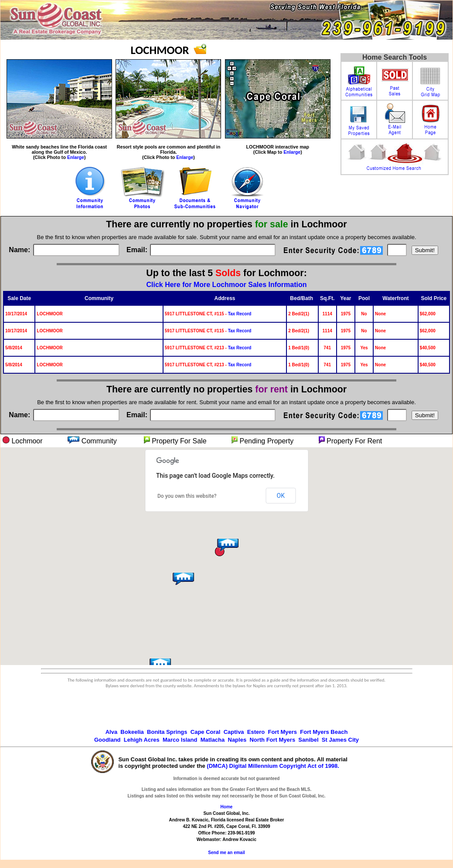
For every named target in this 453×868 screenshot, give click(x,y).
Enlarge (76, 157)
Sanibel (308, 740)
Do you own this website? (187, 496)
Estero (256, 732)
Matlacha (213, 740)
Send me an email (226, 853)
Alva (111, 732)
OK (281, 496)
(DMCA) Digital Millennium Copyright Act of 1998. (273, 766)
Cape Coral (206, 732)
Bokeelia (132, 732)
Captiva (234, 732)
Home (227, 807)
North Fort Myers (272, 740)
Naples (237, 740)
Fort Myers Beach (324, 732)
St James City (340, 740)
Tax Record (240, 314)
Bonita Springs (167, 732)
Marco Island (180, 740)
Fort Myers (283, 732)
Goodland (107, 740)
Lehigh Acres (142, 740)
